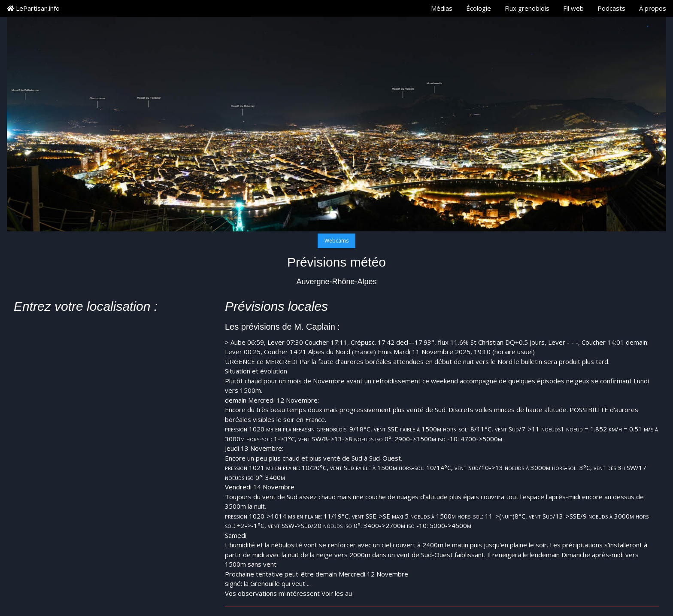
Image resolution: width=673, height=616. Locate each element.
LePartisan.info (33, 8)
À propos (653, 8)
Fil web (573, 8)
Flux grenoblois (527, 8)
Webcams (336, 241)
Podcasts (611, 8)
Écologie (479, 8)
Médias (442, 8)
